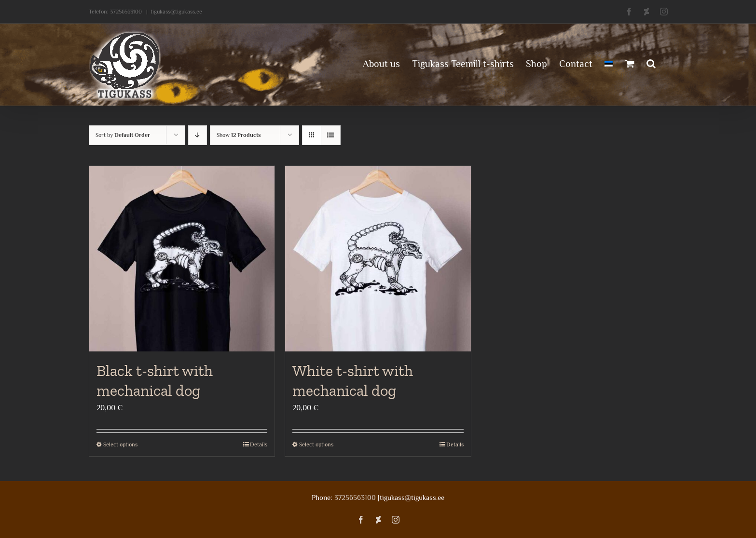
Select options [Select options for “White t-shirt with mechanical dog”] (316, 444)
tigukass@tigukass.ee (176, 12)
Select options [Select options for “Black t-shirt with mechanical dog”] (120, 444)
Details (259, 444)
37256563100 (126, 12)
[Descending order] (198, 135)
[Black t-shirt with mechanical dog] (182, 259)
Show (239, 135)
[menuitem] (609, 63)
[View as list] (331, 135)
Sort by (123, 135)
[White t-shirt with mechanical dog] (378, 259)
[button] (651, 63)
